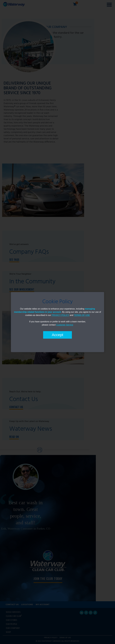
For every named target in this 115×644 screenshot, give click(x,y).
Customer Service (65, 325)
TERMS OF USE (82, 315)
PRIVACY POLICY (60, 315)
